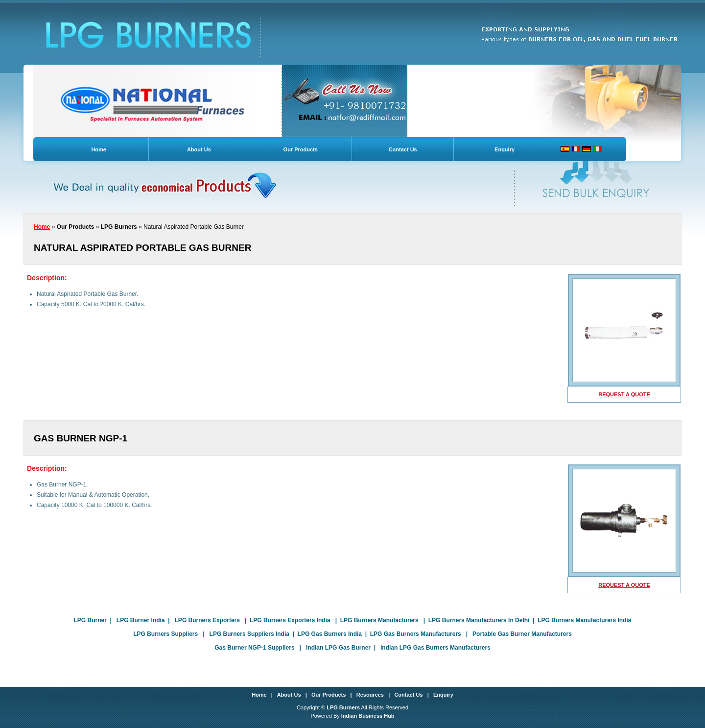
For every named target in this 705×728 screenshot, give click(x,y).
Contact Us (403, 149)
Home (99, 149)
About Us (199, 149)
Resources (370, 695)
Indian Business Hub (368, 716)
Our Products (301, 149)
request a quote (624, 394)
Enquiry (505, 149)
